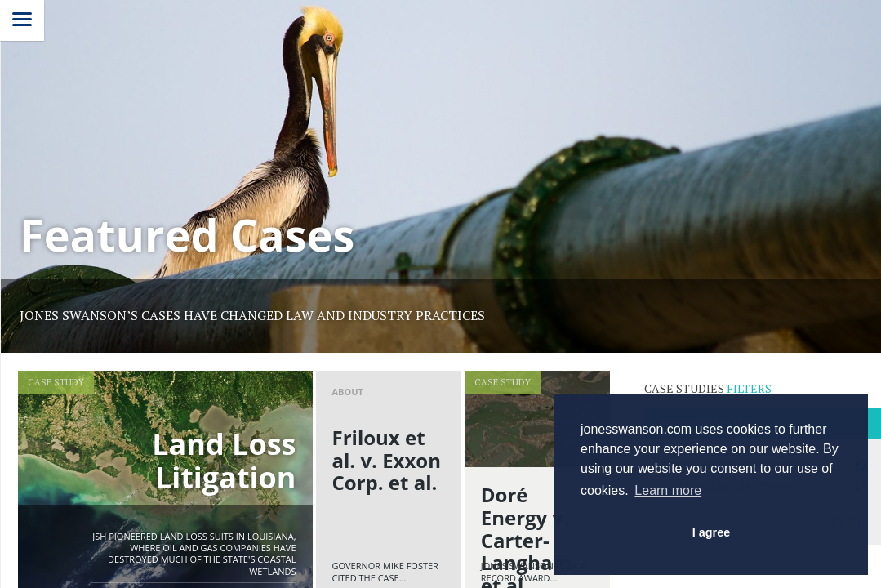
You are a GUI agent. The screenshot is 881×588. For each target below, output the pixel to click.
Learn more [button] (668, 490)
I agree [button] (711, 532)
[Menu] (22, 20)
